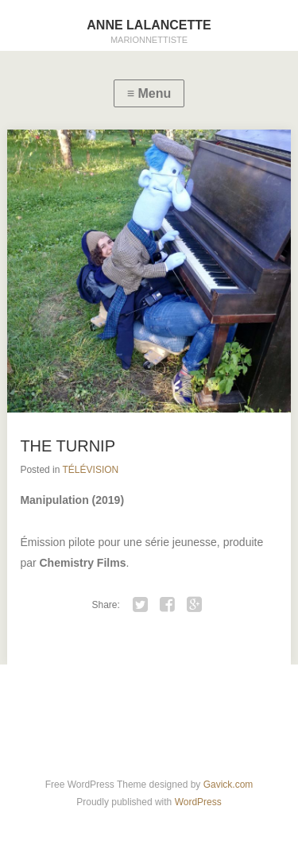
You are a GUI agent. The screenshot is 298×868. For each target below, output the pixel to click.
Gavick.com (228, 785)
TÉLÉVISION (91, 470)
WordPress (198, 802)
